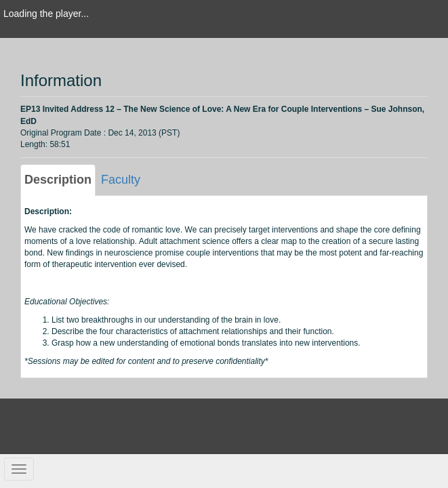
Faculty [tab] (121, 180)
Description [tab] (58, 180)
